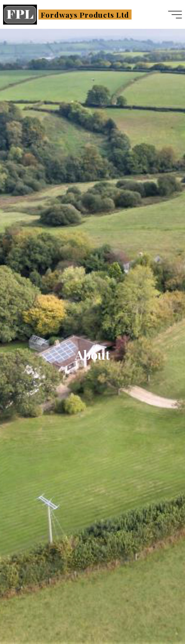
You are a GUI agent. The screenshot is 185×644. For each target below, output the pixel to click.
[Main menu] (175, 15)
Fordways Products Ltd (85, 14)
